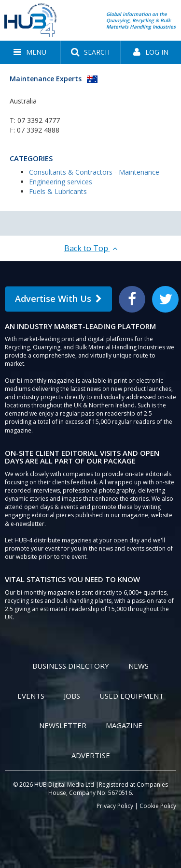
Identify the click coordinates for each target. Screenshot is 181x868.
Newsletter (63, 725)
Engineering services (61, 182)
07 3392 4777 (39, 120)
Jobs (72, 696)
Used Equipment (132, 696)
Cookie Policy (158, 806)
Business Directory (71, 666)
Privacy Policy (115, 806)
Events (31, 696)
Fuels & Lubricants (58, 191)
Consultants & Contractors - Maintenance (94, 172)
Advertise (91, 755)
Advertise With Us (58, 299)
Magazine (124, 725)
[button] (30, 52)
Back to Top (91, 248)
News (139, 666)
